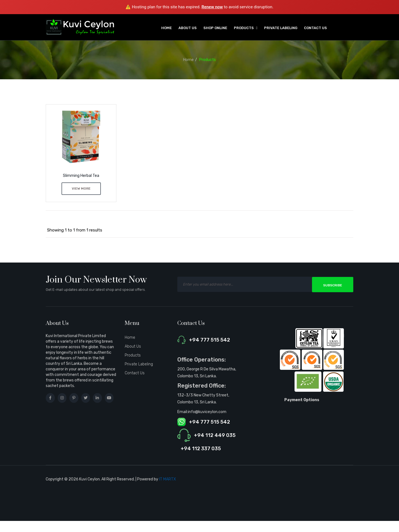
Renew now (212, 7)
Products (208, 60)
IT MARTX (167, 479)
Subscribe (333, 285)
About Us (188, 28)
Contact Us (315, 28)
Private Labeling (281, 28)
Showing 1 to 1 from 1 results (75, 230)
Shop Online (215, 28)
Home (167, 28)
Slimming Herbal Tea (81, 176)
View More (81, 189)
